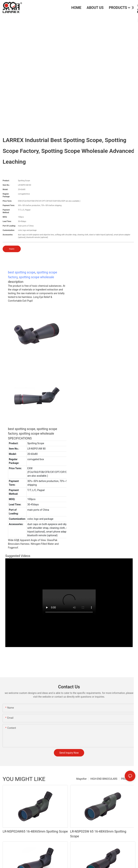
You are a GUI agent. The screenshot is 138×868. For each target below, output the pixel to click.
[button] (133, 8)
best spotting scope (22, 272)
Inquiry (12, 249)
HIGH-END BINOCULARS (104, 779)
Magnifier (82, 779)
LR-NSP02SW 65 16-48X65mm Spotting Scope (98, 834)
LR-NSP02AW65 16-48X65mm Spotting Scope (35, 831)
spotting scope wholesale (36, 277)
